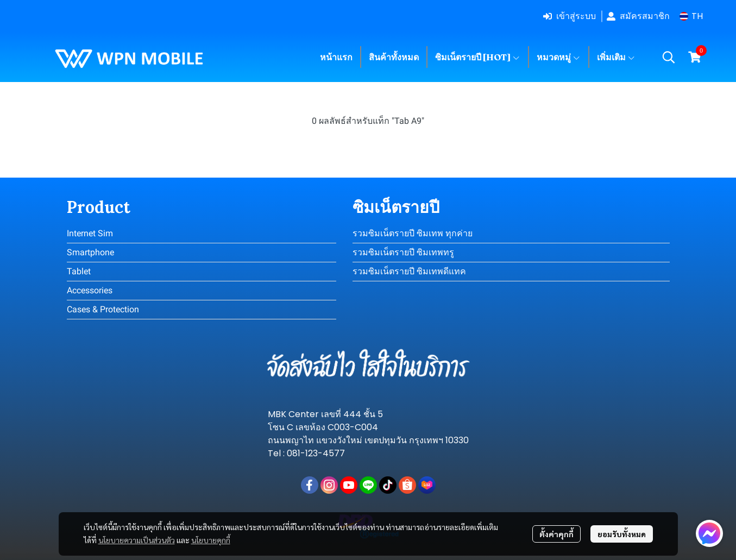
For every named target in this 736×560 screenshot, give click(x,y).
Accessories (90, 290)
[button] (691, 16)
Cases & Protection (103, 309)
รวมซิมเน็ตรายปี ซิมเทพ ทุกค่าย (413, 233)
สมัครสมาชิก (638, 16)
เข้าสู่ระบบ (570, 16)
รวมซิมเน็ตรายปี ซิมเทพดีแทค (409, 271)
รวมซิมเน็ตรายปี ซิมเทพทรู (403, 252)
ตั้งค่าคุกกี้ (556, 534)
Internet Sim (90, 233)
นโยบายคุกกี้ (211, 540)
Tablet (79, 271)
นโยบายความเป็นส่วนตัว (137, 540)
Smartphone (90, 252)
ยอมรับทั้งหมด (622, 534)
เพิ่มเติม (616, 57)
